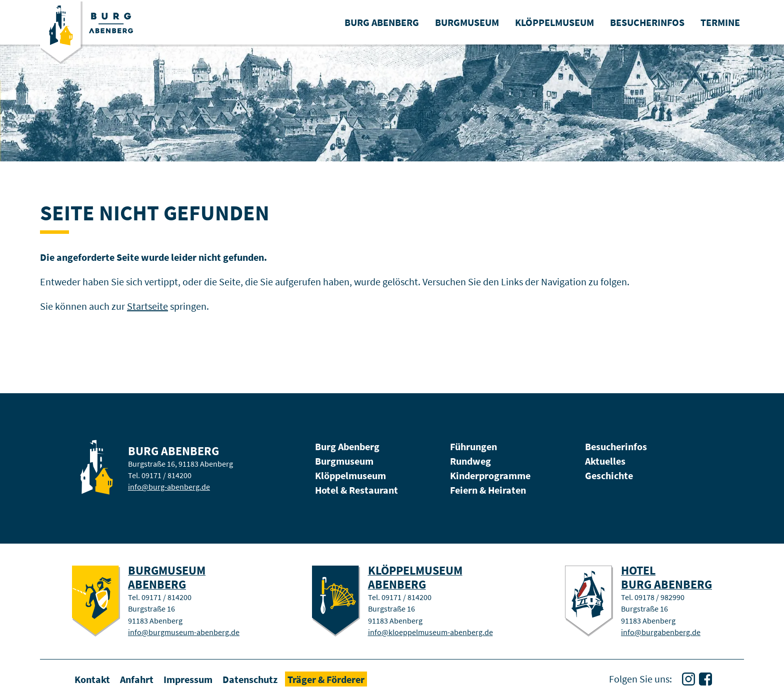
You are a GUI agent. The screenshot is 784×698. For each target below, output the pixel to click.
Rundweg (470, 461)
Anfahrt (137, 679)
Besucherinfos (616, 446)
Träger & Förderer (326, 679)
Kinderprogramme (490, 475)
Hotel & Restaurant (356, 490)
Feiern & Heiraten (488, 490)
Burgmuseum (344, 461)
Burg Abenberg (347, 446)
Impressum (188, 679)
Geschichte (609, 475)
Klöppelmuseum (350, 475)
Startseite (147, 306)
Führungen (473, 446)
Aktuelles (605, 461)
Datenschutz (250, 679)
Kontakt (92, 679)
